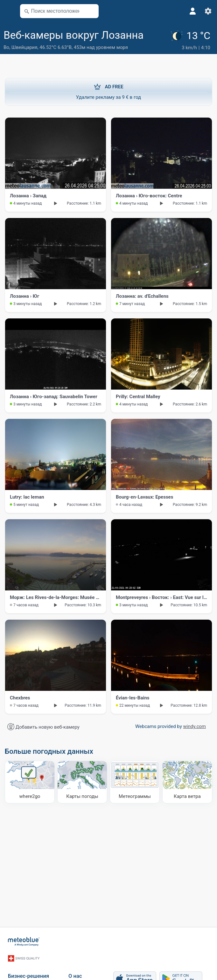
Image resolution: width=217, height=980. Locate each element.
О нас (75, 971)
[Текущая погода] (191, 40)
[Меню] (8, 11)
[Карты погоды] (82, 781)
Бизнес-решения (28, 971)
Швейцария (24, 47)
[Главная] (24, 941)
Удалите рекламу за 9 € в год (108, 91)
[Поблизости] (91, 11)
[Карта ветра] (187, 781)
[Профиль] (193, 11)
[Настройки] (208, 11)
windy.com (195, 726)
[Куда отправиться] (30, 781)
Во (6, 47)
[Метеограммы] (135, 781)
